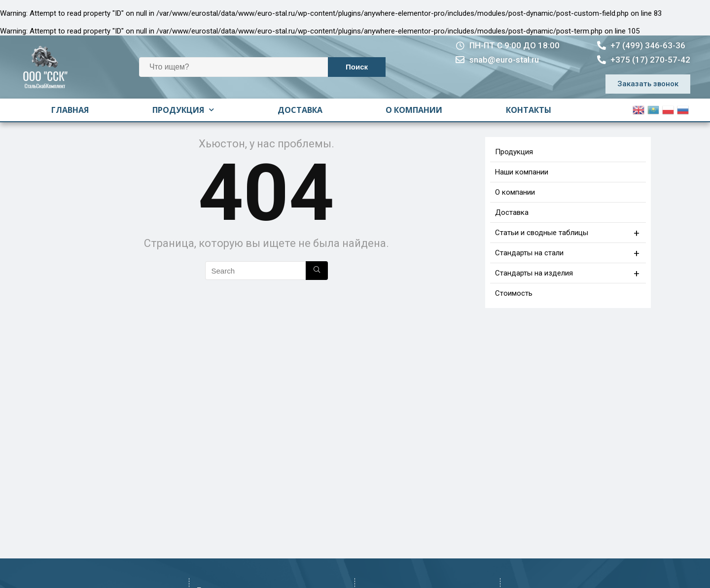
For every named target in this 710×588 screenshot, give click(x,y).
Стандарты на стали (568, 253)
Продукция (183, 110)
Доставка (300, 110)
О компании (414, 110)
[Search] (317, 271)
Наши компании (522, 172)
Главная (70, 110)
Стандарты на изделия (568, 273)
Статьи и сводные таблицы (568, 233)
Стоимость (514, 293)
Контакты (529, 110)
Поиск (357, 67)
